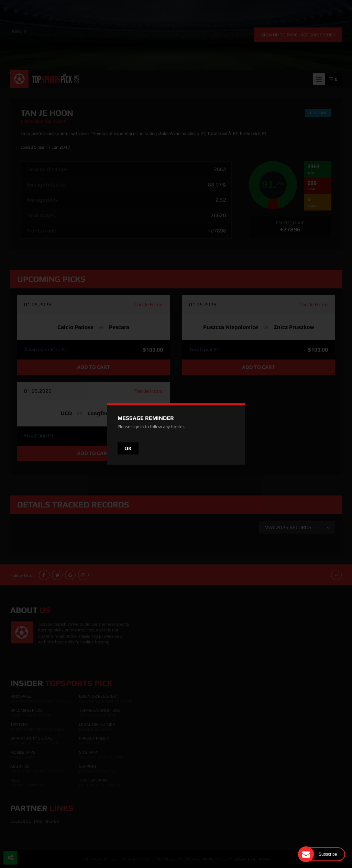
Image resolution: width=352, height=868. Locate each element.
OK (128, 448)
